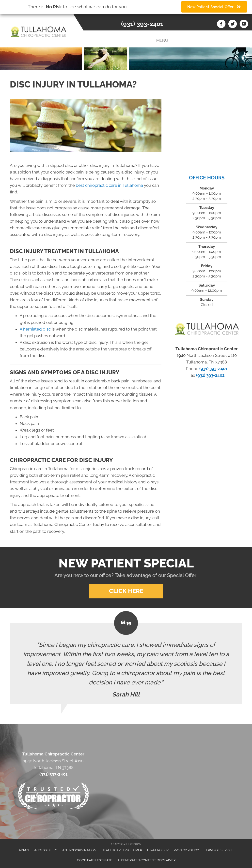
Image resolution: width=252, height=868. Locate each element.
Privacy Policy (186, 850)
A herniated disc (35, 329)
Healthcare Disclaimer (122, 850)
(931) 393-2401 (142, 24)
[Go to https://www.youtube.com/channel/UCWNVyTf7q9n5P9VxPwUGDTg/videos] (244, 25)
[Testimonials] (126, 664)
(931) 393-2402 (210, 375)
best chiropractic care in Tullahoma (109, 185)
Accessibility (46, 850)
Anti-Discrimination (79, 850)
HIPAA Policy (158, 850)
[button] (126, 591)
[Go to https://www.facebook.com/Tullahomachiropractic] (221, 25)
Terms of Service (219, 850)
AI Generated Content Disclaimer (146, 860)
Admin (24, 850)
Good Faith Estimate (95, 860)
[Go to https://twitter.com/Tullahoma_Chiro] (233, 25)
